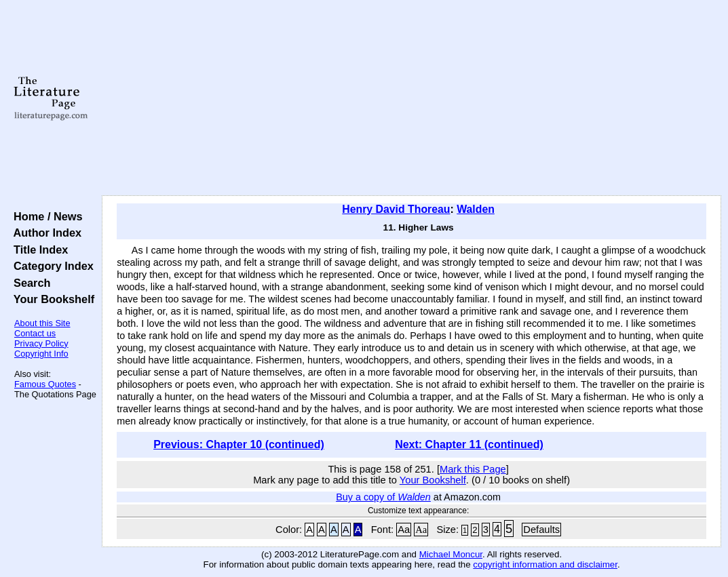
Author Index (44, 233)
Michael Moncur (451, 554)
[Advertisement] (411, 98)
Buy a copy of (383, 497)
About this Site (42, 323)
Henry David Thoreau (396, 209)
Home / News (45, 216)
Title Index (38, 250)
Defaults (541, 530)
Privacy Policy (41, 343)
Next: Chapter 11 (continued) (469, 444)
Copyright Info (41, 354)
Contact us (35, 333)
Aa (404, 530)
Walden (476, 209)
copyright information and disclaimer (545, 564)
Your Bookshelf (51, 299)
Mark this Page (473, 469)
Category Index (51, 266)
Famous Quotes (45, 384)
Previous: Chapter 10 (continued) (239, 444)
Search (29, 283)
